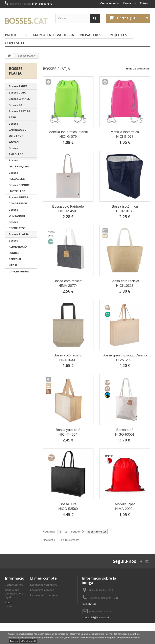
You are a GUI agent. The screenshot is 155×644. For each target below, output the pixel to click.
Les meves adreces (42, 590)
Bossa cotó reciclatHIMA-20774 (68, 283)
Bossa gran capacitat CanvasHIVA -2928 (125, 358)
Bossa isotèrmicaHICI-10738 (125, 209)
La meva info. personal (44, 595)
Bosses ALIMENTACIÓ (18, 244)
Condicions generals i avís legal (14, 594)
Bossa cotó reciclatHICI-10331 (68, 358)
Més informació (28, 641)
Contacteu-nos (109, 3)
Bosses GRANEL (19, 99)
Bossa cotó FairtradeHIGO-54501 (68, 209)
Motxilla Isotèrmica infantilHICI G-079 (68, 134)
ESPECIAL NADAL (15, 262)
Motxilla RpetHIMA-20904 (125, 506)
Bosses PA (15, 105)
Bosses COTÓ (17, 93)
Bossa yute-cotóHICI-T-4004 (68, 432)
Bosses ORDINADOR (17, 213)
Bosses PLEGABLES (17, 176)
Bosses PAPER (18, 86)
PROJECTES (117, 35)
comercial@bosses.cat (96, 617)
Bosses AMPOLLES (16, 151)
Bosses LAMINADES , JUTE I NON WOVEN (17, 133)
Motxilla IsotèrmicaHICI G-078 (125, 134)
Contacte (15, 43)
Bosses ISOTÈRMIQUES (19, 163)
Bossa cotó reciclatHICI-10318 (125, 283)
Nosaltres (91, 35)
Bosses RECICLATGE (17, 225)
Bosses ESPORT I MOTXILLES (19, 188)
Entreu (144, 3)
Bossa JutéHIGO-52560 (68, 506)
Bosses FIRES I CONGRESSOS (18, 200)
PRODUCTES (16, 35)
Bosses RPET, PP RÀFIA (20, 114)
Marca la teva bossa (53, 35)
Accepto (14, 641)
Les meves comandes (44, 585)
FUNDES (14, 253)
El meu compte (43, 578)
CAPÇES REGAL (19, 272)
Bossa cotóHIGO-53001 (125, 432)
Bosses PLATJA (19, 234)
